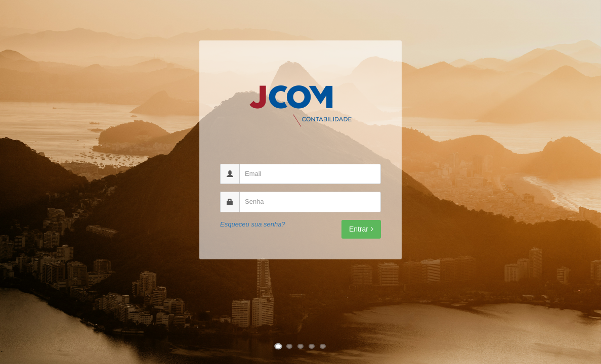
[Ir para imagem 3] (300, 346)
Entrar (361, 229)
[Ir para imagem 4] (312, 346)
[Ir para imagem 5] (323, 346)
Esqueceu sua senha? (253, 224)
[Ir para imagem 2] (289, 346)
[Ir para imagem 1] (278, 347)
